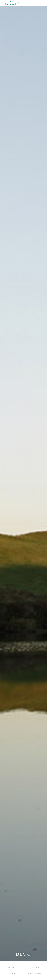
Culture (35, 968)
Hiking (12, 968)
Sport (12, 973)
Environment (35, 973)
